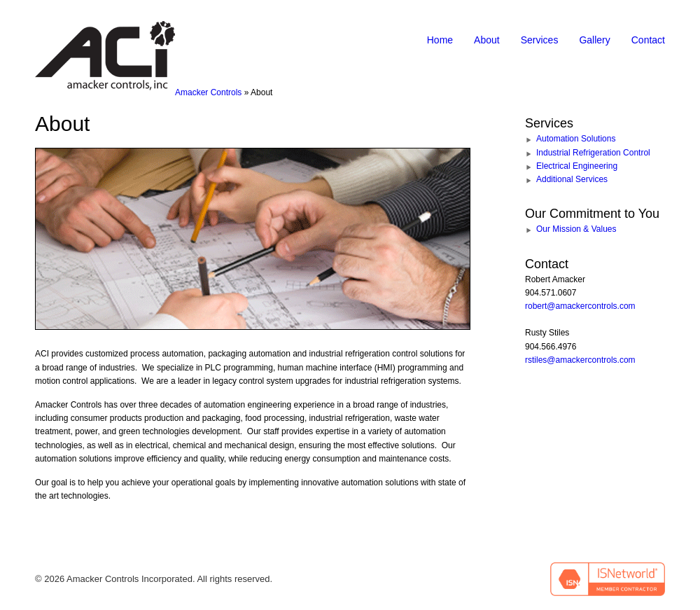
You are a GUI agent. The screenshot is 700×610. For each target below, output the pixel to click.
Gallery (594, 40)
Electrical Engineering (577, 166)
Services (540, 40)
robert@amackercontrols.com (580, 306)
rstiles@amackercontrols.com (580, 360)
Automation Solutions (576, 139)
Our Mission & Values (576, 229)
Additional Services (572, 179)
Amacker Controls (208, 92)
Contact (648, 40)
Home (440, 40)
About (487, 40)
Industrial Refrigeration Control (593, 153)
